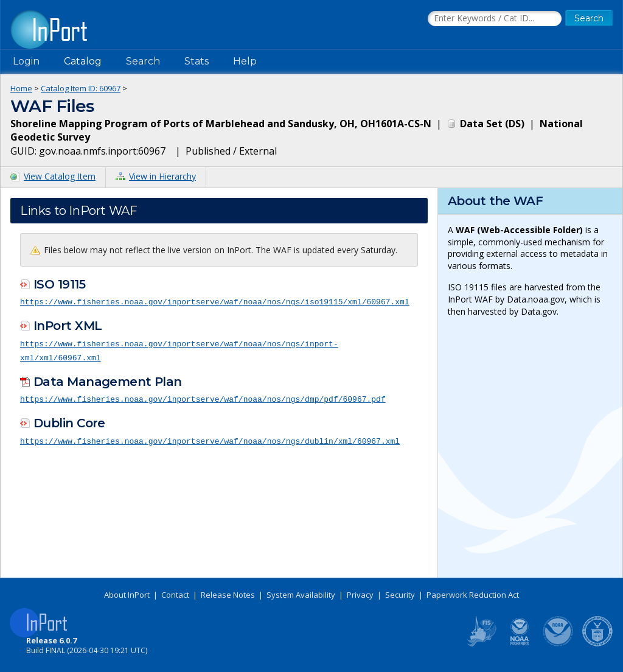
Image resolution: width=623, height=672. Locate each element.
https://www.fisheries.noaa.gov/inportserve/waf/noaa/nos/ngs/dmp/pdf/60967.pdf (203, 397)
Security (400, 595)
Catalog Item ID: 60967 (81, 88)
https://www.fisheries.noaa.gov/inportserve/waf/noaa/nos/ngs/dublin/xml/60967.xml (210, 438)
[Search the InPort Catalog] (495, 19)
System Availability (301, 595)
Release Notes (228, 595)
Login (26, 61)
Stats (197, 61)
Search (143, 61)
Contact (175, 595)
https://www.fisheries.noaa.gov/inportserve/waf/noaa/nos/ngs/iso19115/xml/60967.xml (215, 301)
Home (21, 88)
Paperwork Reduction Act (473, 595)
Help (245, 61)
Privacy (360, 595)
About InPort (127, 595)
